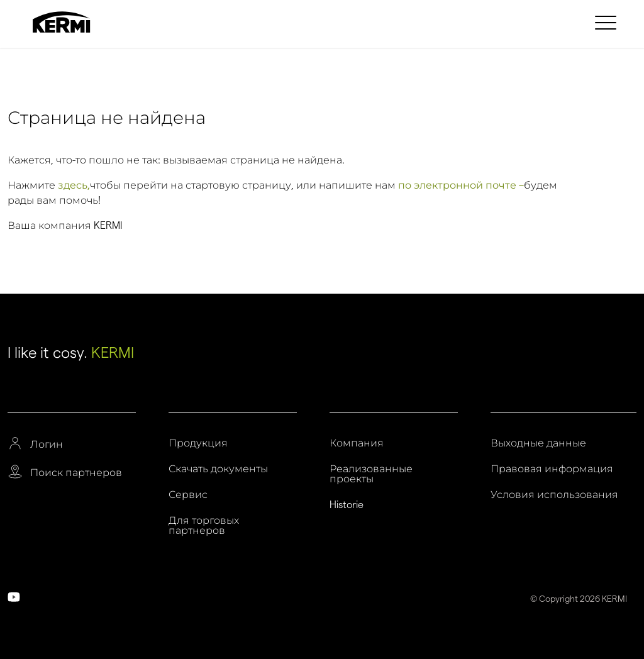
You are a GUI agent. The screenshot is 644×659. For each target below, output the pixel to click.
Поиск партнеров (76, 473)
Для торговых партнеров (204, 526)
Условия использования (554, 495)
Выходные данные (538, 443)
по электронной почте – (461, 185)
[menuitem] (608, 22)
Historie (347, 505)
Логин (47, 445)
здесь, (74, 185)
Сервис (188, 495)
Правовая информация (552, 469)
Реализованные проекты (371, 474)
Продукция (198, 443)
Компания (357, 443)
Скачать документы (218, 469)
